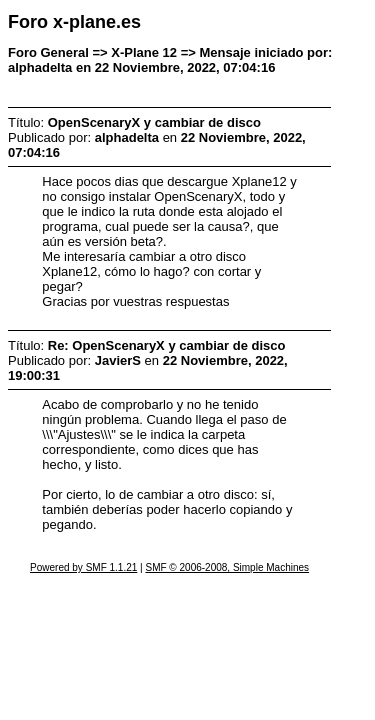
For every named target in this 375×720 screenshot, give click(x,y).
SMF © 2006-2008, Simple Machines (227, 567)
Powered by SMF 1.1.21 (83, 567)
